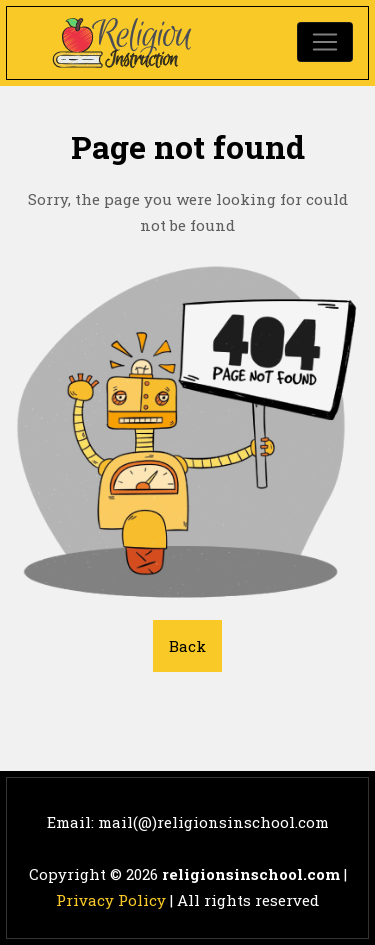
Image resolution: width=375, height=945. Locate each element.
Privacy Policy (111, 900)
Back (187, 646)
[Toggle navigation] (325, 42)
